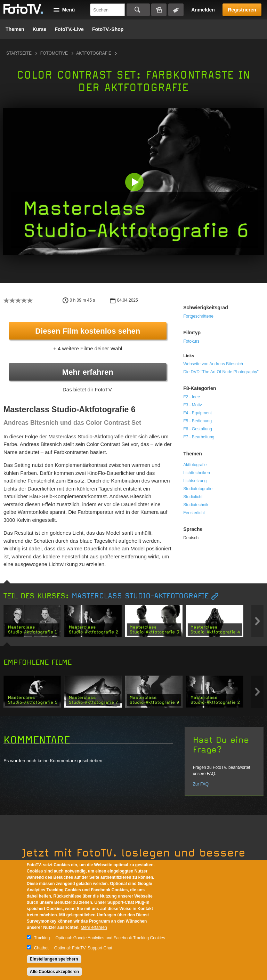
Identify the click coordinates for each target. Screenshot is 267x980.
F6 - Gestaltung (198, 429)
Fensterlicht (194, 513)
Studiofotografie (198, 489)
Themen (15, 29)
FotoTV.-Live (69, 29)
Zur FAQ (201, 784)
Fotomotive (54, 53)
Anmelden (203, 10)
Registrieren (242, 10)
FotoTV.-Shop (108, 29)
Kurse (40, 29)
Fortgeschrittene (198, 316)
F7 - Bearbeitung (199, 437)
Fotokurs (191, 341)
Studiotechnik (196, 505)
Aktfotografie (94, 53)
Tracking (42, 938)
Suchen (138, 10)
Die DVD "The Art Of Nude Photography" (221, 372)
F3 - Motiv (192, 405)
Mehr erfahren (88, 372)
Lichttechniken (197, 473)
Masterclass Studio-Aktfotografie (140, 596)
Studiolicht (193, 497)
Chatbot (41, 948)
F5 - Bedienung (197, 421)
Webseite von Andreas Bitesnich (213, 364)
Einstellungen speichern (54, 959)
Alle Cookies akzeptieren (54, 972)
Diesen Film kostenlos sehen (88, 331)
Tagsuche (176, 10)
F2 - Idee (192, 397)
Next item (257, 621)
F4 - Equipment (197, 413)
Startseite (19, 53)
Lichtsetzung (195, 481)
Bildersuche (159, 10)
